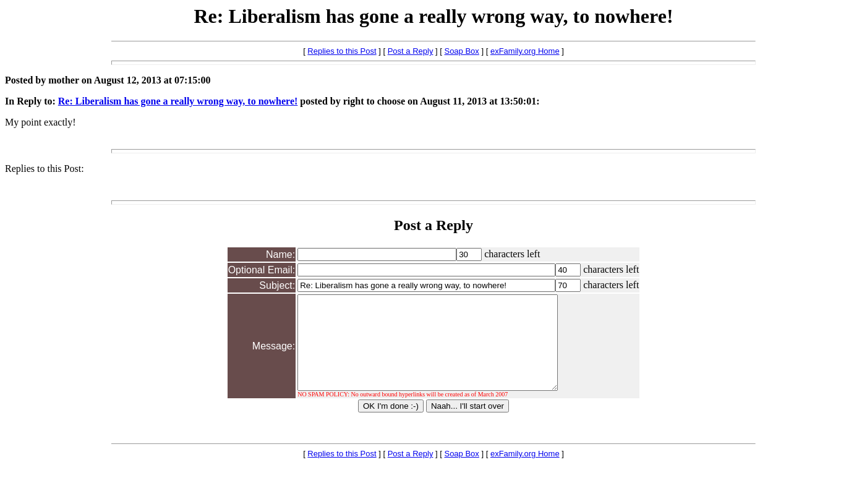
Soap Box (461, 51)
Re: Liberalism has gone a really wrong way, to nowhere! (178, 101)
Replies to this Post (342, 51)
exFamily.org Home (525, 51)
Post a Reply (411, 51)
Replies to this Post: (45, 169)
